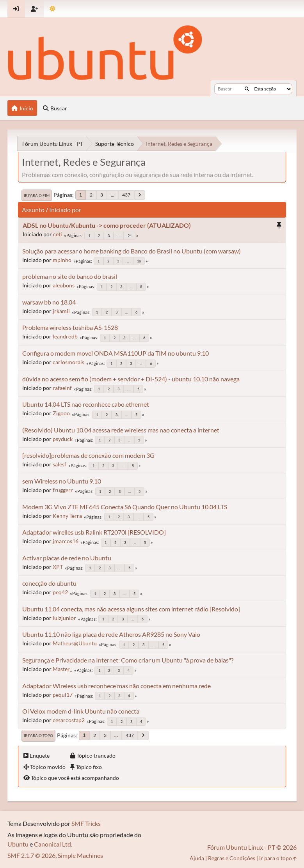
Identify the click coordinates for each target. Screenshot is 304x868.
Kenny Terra (67, 516)
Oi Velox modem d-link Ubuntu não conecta (81, 711)
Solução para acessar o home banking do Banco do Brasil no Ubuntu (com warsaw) (132, 251)
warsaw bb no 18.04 (49, 302)
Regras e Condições (232, 858)
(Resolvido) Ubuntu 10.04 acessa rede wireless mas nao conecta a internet (121, 430)
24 (130, 236)
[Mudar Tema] (52, 9)
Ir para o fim (37, 195)
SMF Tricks (86, 823)
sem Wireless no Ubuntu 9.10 (62, 481)
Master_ (62, 669)
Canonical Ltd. (53, 844)
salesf (60, 464)
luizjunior (64, 618)
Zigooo (61, 413)
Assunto (33, 210)
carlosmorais (68, 362)
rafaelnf (62, 388)
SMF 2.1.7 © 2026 (31, 855)
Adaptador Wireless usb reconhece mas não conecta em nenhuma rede (116, 686)
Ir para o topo (38, 735)
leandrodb (65, 336)
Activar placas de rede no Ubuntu (67, 558)
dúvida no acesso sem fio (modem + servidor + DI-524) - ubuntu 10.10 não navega (131, 379)
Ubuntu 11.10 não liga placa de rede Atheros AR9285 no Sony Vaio (111, 634)
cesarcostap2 (69, 720)
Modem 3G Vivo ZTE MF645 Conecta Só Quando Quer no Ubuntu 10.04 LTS (125, 507)
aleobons (64, 285)
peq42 (60, 592)
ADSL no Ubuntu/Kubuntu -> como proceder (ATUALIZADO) (107, 225)
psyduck (63, 439)
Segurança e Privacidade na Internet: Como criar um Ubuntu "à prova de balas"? (128, 660)
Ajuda (197, 858)
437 (126, 195)
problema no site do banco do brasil (70, 276)
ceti (58, 234)
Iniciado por (65, 210)
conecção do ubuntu (49, 583)
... (113, 195)
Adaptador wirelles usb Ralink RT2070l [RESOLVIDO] (94, 532)
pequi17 (63, 695)
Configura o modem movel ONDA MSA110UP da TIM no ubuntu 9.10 (116, 353)
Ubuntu (18, 844)
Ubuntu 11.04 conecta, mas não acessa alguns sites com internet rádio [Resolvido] (131, 609)
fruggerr (63, 490)
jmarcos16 (66, 541)
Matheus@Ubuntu (75, 643)
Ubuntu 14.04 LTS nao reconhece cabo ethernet (86, 404)
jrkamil (61, 311)
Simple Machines (80, 855)
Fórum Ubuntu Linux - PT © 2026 (252, 847)
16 (139, 261)
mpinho (62, 260)
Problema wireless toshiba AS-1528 (70, 327)
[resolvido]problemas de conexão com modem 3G (88, 455)
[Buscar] (247, 89)
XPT (58, 567)
